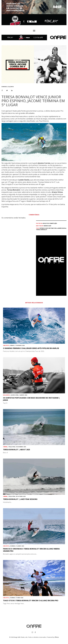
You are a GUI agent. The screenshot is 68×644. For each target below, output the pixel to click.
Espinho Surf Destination (48, 228)
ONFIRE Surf (47, 226)
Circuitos (46, 223)
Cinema (5, 447)
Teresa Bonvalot (42, 230)
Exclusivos (6, 395)
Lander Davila (62, 228)
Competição (53, 223)
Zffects (57, 637)
